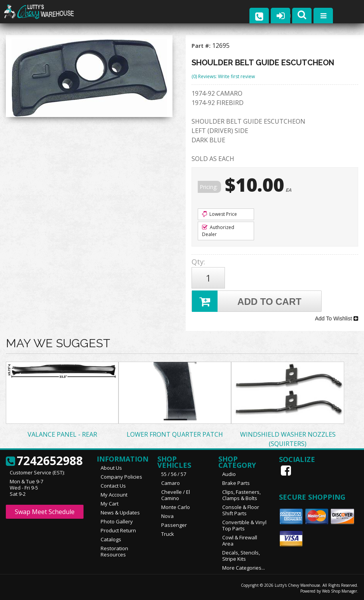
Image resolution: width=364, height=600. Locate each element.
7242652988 (44, 461)
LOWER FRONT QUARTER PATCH (175, 434)
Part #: (202, 46)
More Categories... (244, 568)
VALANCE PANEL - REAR (62, 434)
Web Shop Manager (340, 591)
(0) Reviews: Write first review (223, 76)
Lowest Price (219, 214)
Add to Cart (247, 301)
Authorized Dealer (218, 231)
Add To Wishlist (337, 318)
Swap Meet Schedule (45, 512)
